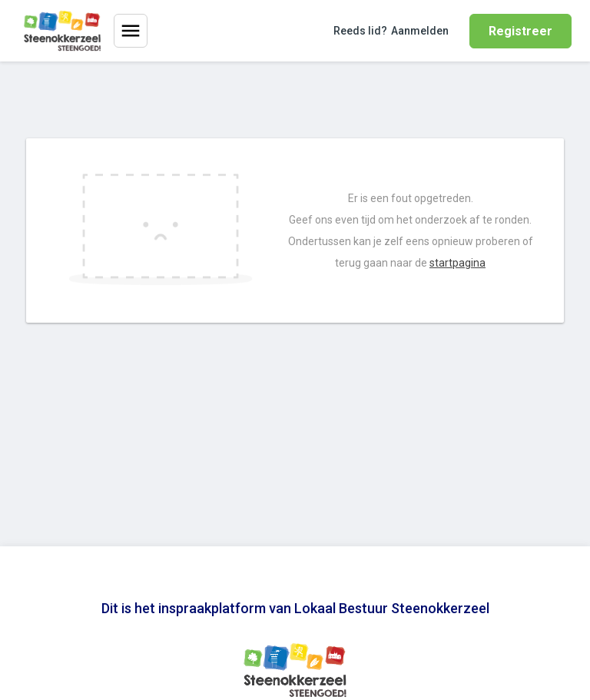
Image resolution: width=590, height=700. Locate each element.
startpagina (457, 263)
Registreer (520, 31)
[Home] (62, 31)
